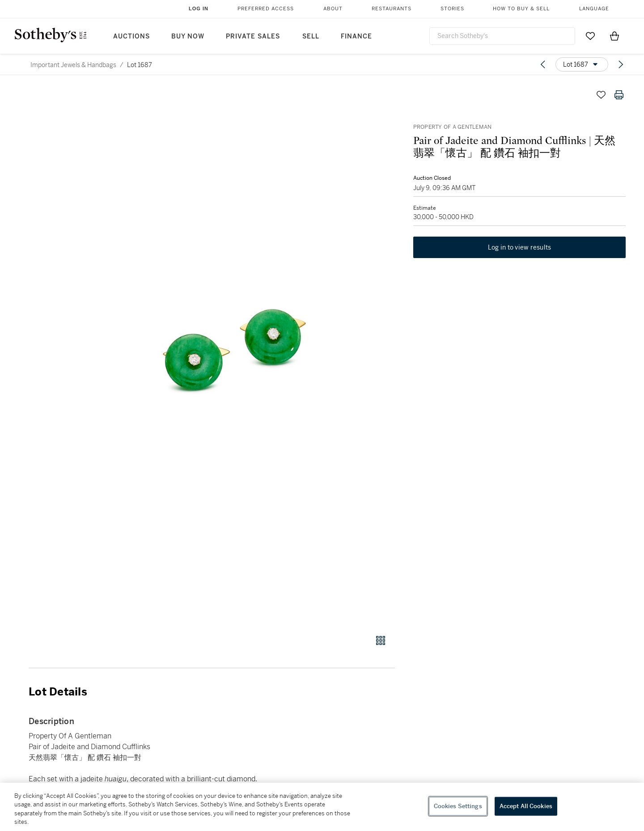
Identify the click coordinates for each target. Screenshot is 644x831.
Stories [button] (452, 9)
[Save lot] (601, 95)
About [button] (333, 9)
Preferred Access (266, 9)
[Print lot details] (619, 95)
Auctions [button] (131, 36)
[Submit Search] (565, 36)
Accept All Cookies (526, 806)
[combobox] (502, 36)
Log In (199, 8)
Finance (356, 36)
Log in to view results (520, 248)
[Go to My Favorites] (590, 36)
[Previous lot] (543, 64)
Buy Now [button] (188, 36)
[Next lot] (621, 64)
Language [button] (594, 9)
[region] (322, 807)
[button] (246, 355)
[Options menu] (582, 64)
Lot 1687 (140, 65)
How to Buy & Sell (521, 9)
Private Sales (253, 36)
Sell (311, 36)
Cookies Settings (458, 806)
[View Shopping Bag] (614, 36)
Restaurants (392, 9)
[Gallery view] (381, 640)
